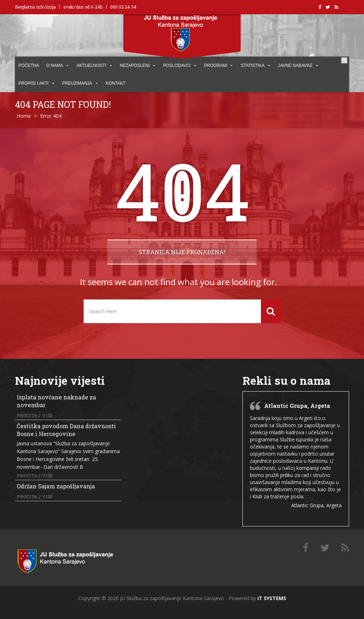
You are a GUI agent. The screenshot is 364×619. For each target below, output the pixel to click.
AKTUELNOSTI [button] (94, 65)
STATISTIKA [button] (256, 65)
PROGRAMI (219, 65)
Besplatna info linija (35, 7)
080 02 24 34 (123, 7)
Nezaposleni (138, 65)
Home (24, 116)
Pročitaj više (35, 415)
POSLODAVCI (180, 65)
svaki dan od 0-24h (83, 7)
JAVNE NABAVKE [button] (298, 65)
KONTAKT (116, 83)
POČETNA (29, 65)
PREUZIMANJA (81, 83)
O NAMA (58, 65)
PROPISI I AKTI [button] (37, 83)
